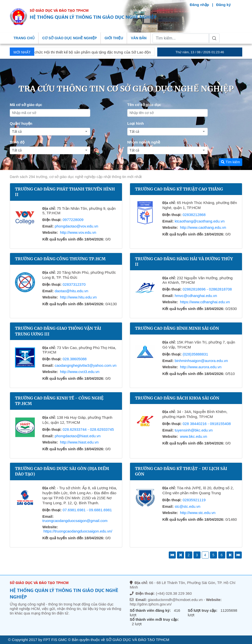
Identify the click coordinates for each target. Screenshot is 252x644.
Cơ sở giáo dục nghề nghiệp (69, 38)
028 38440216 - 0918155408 (207, 424)
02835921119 (194, 500)
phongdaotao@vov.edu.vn (76, 226)
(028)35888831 (195, 354)
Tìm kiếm (230, 162)
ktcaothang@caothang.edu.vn (200, 221)
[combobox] (50, 132)
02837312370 (74, 284)
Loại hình (135, 123)
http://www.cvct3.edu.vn (80, 372)
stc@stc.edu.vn (188, 506)
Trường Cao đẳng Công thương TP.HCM (60, 259)
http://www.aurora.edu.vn (201, 367)
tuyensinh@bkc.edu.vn (194, 430)
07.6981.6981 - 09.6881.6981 (87, 510)
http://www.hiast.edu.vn (79, 442)
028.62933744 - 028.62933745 (88, 429)
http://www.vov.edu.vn (78, 232)
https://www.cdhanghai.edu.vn (205, 302)
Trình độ (17, 142)
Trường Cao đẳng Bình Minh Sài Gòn (177, 328)
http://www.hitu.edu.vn (78, 297)
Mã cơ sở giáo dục (26, 105)
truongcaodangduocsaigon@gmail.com (75, 521)
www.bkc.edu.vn (193, 436)
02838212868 (194, 215)
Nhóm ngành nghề (144, 142)
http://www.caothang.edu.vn (203, 227)
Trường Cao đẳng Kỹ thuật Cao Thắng (179, 189)
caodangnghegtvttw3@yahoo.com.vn (86, 365)
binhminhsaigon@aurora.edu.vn (201, 361)
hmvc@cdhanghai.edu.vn (196, 296)
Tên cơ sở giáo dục (144, 105)
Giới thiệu (114, 38)
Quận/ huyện (21, 123)
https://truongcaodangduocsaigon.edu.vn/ (78, 531)
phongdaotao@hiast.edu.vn (78, 436)
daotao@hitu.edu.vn (72, 291)
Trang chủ (24, 38)
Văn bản (139, 38)
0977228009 (73, 220)
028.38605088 (74, 359)
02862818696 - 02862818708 (207, 289)
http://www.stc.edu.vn (198, 513)
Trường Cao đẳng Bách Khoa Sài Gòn (177, 398)
